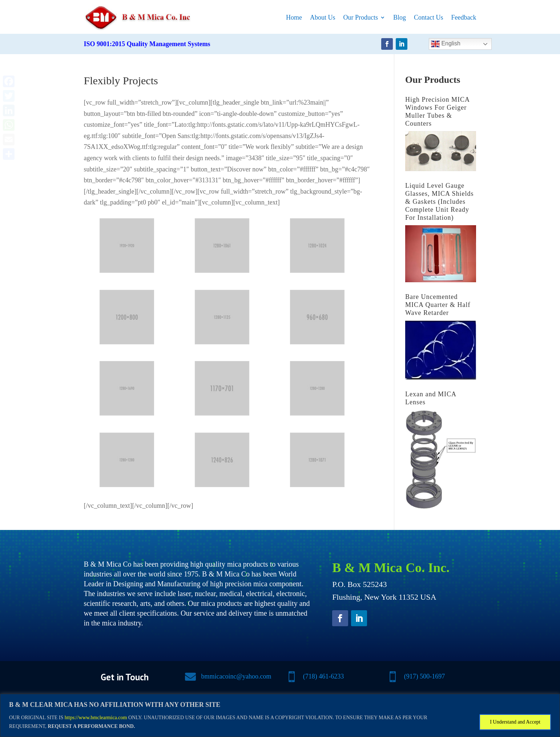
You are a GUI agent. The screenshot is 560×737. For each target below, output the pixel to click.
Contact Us (429, 17)
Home (294, 17)
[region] (280, 715)
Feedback (464, 17)
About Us (323, 17)
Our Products (361, 17)
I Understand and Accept (515, 722)
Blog (400, 17)
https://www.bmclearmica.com (96, 718)
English (446, 44)
